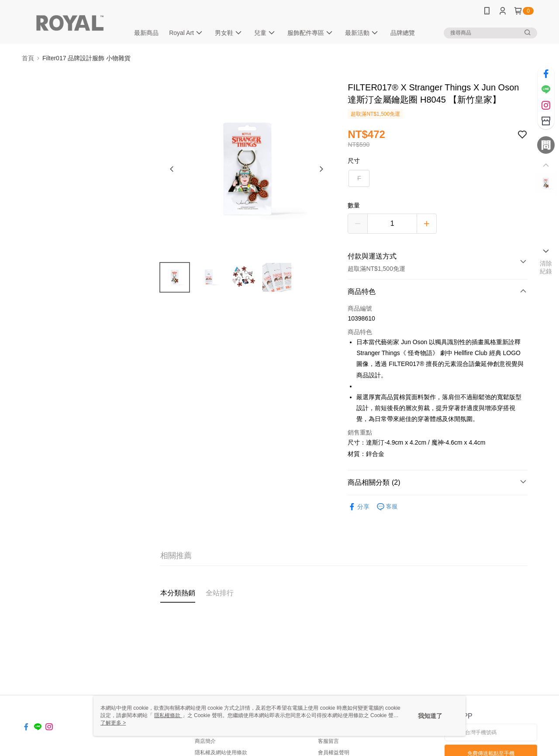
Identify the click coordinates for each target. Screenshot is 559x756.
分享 (359, 507)
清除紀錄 (546, 267)
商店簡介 (205, 741)
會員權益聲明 (334, 753)
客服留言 (328, 741)
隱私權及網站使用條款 (221, 753)
